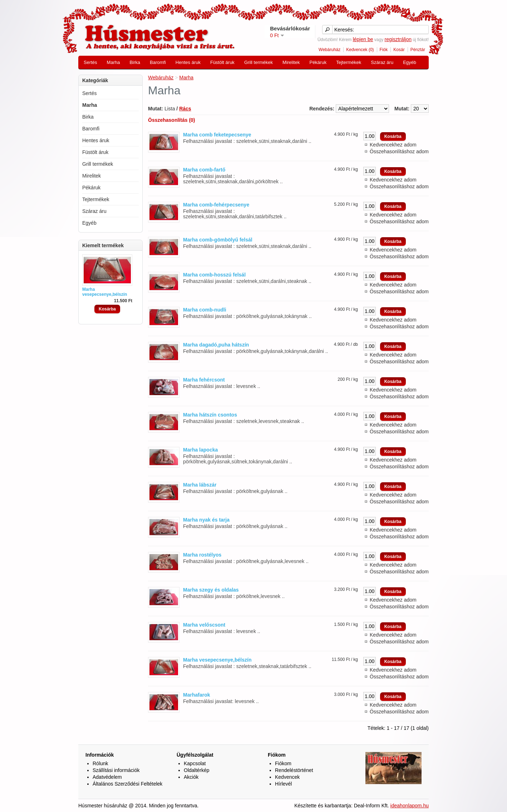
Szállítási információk (116, 770)
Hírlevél (283, 784)
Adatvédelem (107, 777)
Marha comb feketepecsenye (217, 135)
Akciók (191, 777)
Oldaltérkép (197, 770)
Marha (114, 62)
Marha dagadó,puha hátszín (216, 345)
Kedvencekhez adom (393, 145)
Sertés (90, 62)
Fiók (384, 50)
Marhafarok (196, 695)
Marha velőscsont (204, 625)
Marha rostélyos (202, 555)
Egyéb (410, 62)
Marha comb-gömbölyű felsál (218, 240)
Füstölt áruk (222, 62)
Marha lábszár (200, 485)
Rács (185, 109)
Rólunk (100, 763)
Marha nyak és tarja (206, 520)
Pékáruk (318, 62)
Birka (135, 62)
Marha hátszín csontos (210, 415)
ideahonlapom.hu (410, 806)
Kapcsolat (195, 763)
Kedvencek (287, 777)
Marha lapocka (200, 450)
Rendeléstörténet (294, 770)
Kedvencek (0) (360, 50)
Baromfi (158, 62)
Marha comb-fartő (204, 170)
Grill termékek (259, 62)
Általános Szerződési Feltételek (127, 784)
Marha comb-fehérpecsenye (216, 205)
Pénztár (418, 50)
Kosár (399, 50)
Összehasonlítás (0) (172, 120)
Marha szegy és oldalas (211, 590)
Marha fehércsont (204, 380)
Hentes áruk (188, 62)
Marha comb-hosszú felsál (214, 275)
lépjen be (363, 39)
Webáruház (329, 50)
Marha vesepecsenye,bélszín (105, 292)
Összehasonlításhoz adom (399, 151)
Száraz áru (382, 62)
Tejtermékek (349, 62)
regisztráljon (398, 39)
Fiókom (283, 763)
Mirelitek (291, 62)
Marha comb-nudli (205, 310)
